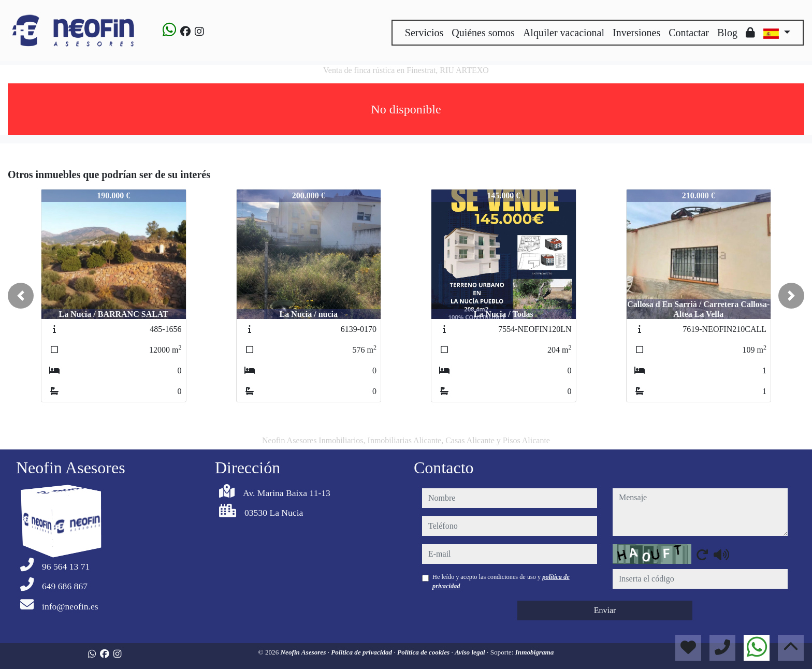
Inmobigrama (535, 652)
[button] (21, 296)
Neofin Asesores (304, 652)
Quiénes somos (483, 33)
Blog (727, 33)
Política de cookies (424, 652)
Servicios (424, 33)
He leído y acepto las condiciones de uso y (501, 581)
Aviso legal (471, 652)
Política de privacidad (362, 652)
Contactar (689, 33)
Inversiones (636, 33)
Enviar (605, 610)
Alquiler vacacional (564, 33)
